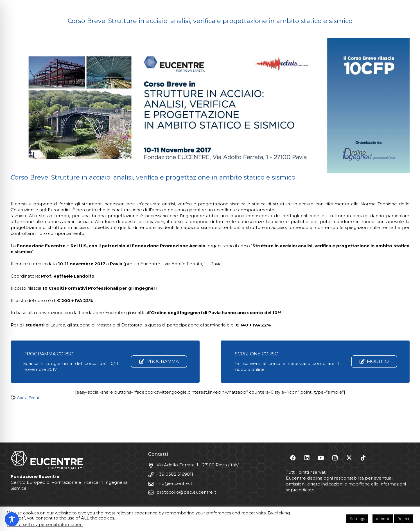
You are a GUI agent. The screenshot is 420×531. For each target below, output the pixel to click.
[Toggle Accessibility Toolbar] (12, 519)
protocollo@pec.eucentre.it (186, 492)
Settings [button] (357, 519)
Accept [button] (383, 519)
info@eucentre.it (174, 483)
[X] (349, 458)
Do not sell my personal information (45, 525)
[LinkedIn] (307, 458)
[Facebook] (293, 458)
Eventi (34, 398)
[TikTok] (363, 458)
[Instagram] (335, 458)
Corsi (22, 398)
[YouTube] (321, 458)
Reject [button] (404, 519)
